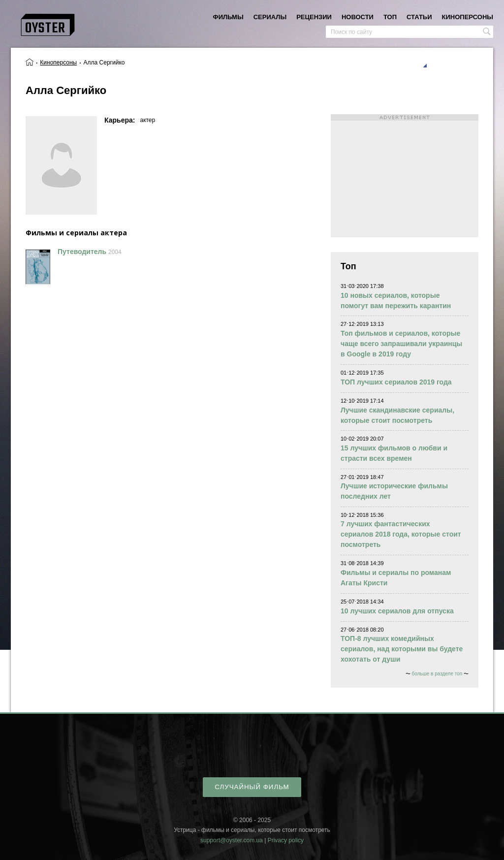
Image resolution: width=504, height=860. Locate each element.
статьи (419, 17)
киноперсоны (468, 17)
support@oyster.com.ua (232, 840)
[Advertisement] (405, 176)
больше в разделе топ (437, 674)
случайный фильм (252, 787)
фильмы (228, 17)
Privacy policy (286, 840)
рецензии (314, 17)
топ (390, 17)
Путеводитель (82, 252)
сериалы (270, 17)
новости (358, 17)
